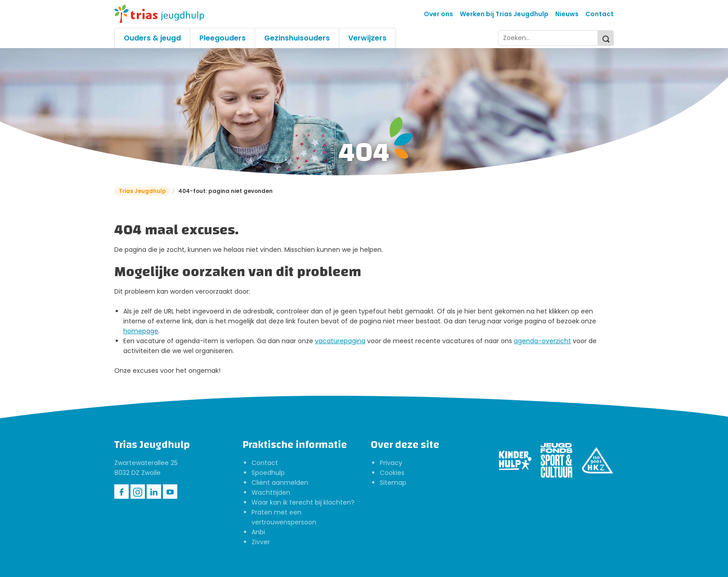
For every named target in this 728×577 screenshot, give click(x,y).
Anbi (258, 532)
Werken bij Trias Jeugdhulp (504, 14)
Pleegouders (222, 38)
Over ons (438, 14)
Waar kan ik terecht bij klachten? (303, 502)
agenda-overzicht (542, 341)
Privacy (391, 463)
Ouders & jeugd (152, 38)
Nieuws (567, 14)
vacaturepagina (340, 341)
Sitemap (393, 483)
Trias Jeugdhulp (142, 191)
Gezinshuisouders (297, 38)
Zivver (261, 542)
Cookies (392, 473)
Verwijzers (367, 38)
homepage (141, 331)
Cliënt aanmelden (280, 483)
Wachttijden (271, 492)
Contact (600, 14)
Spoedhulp (268, 473)
